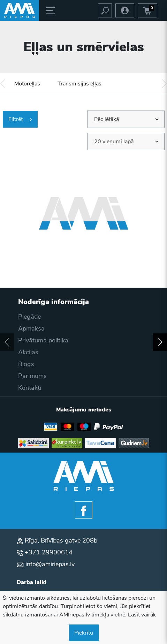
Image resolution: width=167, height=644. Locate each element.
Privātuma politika (43, 340)
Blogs (26, 364)
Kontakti (30, 388)
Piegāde (29, 317)
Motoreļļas (27, 84)
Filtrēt (20, 119)
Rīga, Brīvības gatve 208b (61, 540)
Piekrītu (84, 633)
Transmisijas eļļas (79, 84)
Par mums (32, 376)
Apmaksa (31, 328)
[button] (3, 84)
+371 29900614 (49, 552)
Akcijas (28, 352)
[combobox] (126, 119)
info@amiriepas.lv (50, 564)
